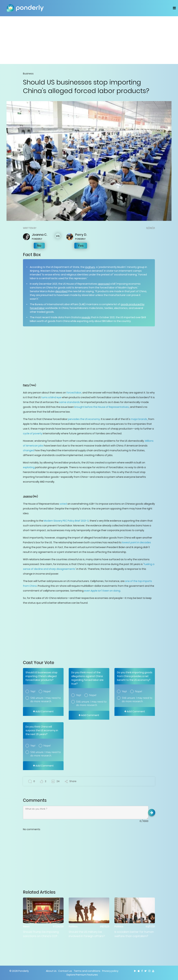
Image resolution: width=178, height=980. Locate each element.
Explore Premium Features (82, 975)
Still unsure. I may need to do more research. (46, 700)
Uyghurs (90, 267)
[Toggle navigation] (174, 8)
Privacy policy (110, 971)
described (61, 291)
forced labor (74, 393)
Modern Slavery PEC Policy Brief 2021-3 (66, 521)
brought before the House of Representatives (102, 407)
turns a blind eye (51, 397)
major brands (139, 419)
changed (29, 450)
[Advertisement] (89, 40)
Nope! (47, 691)
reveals (86, 317)
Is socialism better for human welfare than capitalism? (134, 934)
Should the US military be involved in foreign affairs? (87, 934)
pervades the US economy (84, 419)
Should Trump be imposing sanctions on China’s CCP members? (41, 934)
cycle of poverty (33, 433)
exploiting (29, 467)
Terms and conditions (87, 971)
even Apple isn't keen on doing (102, 591)
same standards (69, 402)
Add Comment (43, 711)
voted (63, 504)
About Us (51, 971)
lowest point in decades (136, 542)
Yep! (33, 691)
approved (104, 284)
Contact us (65, 971)
